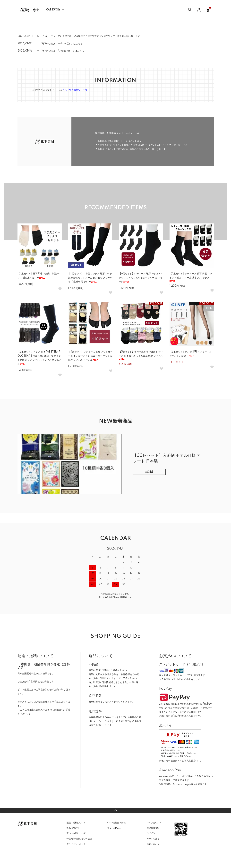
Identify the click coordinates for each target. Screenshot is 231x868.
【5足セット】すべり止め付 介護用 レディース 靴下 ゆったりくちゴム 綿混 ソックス (141, 355)
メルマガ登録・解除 (116, 823)
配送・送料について (76, 823)
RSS (109, 828)
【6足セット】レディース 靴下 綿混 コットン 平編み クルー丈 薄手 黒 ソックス (191, 277)
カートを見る (153, 839)
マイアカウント (154, 823)
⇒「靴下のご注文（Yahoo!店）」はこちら (60, 44)
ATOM (117, 828)
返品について (73, 828)
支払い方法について (76, 833)
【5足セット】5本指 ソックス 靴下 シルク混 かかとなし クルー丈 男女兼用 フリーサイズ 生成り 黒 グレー (90, 278)
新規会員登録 (153, 828)
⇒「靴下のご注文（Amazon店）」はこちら (61, 51)
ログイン (151, 833)
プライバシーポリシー (77, 844)
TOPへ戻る (115, 810)
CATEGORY (53, 10)
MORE (149, 472)
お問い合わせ (153, 844)
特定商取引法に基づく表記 (79, 839)
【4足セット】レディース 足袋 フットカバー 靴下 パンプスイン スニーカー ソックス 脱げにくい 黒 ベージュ (90, 356)
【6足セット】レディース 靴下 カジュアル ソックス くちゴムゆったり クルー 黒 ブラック (141, 278)
